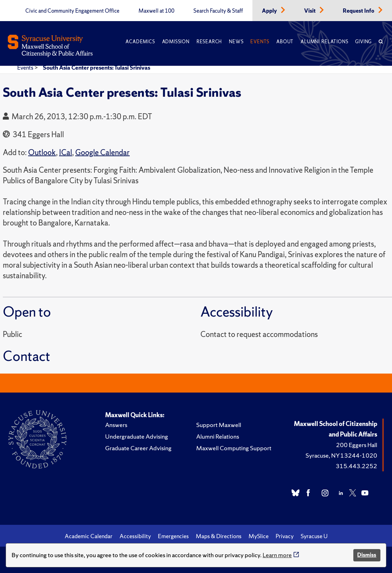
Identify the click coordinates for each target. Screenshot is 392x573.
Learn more (277, 555)
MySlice (259, 536)
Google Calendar (102, 152)
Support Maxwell (219, 425)
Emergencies (173, 536)
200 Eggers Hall (357, 445)
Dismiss (367, 555)
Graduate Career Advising (138, 448)
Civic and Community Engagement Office (72, 11)
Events (260, 42)
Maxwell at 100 (156, 11)
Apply (270, 11)
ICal (66, 152)
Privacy (285, 536)
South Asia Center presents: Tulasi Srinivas (97, 68)
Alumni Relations (324, 42)
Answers (116, 425)
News (236, 42)
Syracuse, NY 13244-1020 (341, 455)
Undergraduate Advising (137, 436)
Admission (176, 42)
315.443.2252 (356, 466)
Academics (140, 42)
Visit (310, 11)
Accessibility (135, 536)
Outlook (42, 152)
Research (209, 42)
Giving (363, 42)
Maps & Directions (219, 536)
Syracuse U (314, 536)
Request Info (359, 11)
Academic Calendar (89, 536)
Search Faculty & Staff (218, 11)
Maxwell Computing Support (234, 448)
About (285, 42)
